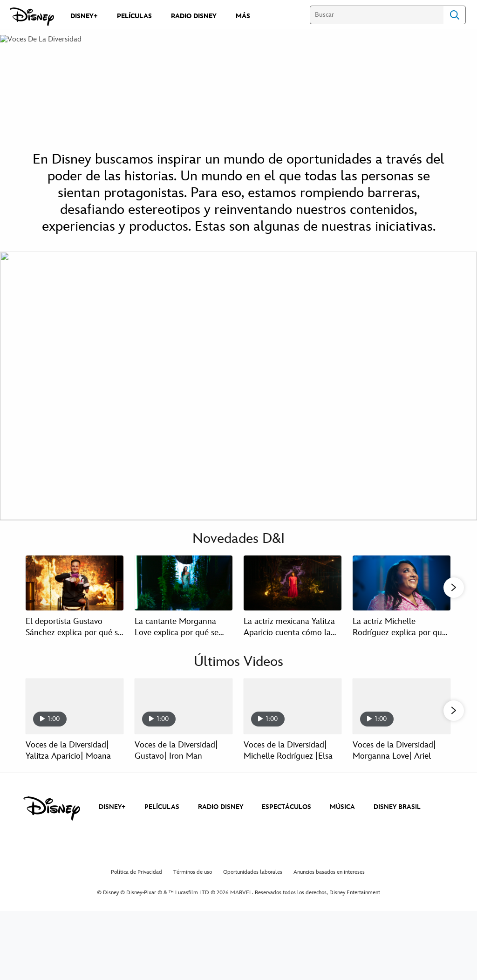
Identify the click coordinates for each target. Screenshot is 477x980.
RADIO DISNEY (221, 818)
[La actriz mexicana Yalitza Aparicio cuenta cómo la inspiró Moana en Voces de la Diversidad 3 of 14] (293, 583)
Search (455, 15)
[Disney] (32, 17)
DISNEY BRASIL (397, 818)
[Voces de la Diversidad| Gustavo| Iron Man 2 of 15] (184, 707)
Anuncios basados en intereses (329, 882)
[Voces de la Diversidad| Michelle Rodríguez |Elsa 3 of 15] (293, 707)
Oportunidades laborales (253, 882)
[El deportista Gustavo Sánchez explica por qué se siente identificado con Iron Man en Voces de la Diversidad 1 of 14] (75, 583)
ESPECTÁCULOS (286, 818)
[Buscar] (377, 15)
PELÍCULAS (162, 818)
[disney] (52, 819)
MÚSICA (342, 818)
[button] (454, 588)
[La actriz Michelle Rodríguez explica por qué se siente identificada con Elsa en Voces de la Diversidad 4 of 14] (402, 583)
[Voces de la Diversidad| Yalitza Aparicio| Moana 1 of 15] (75, 707)
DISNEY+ (112, 818)
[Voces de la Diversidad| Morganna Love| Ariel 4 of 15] (402, 707)
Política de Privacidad (136, 882)
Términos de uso (193, 882)
